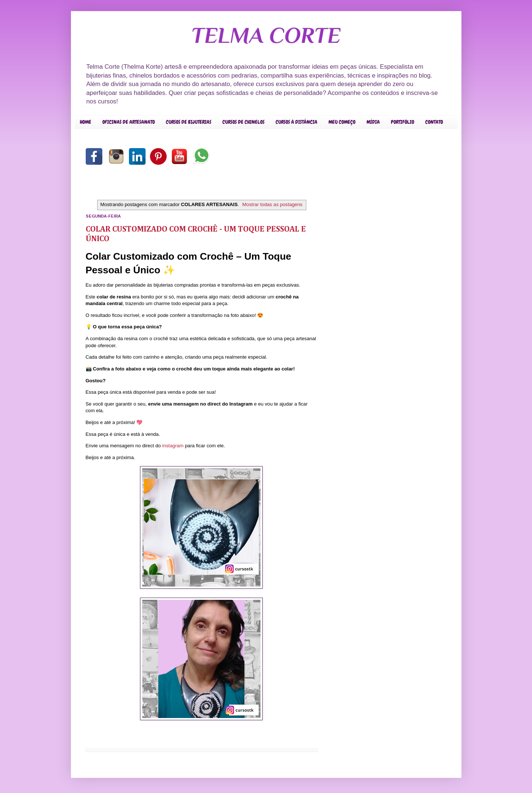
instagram (173, 446)
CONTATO (434, 122)
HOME (86, 122)
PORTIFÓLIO (403, 122)
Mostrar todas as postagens (272, 204)
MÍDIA (373, 122)
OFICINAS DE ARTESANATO (129, 122)
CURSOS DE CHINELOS (243, 122)
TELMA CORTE (266, 35)
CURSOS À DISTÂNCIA (296, 122)
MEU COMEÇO (342, 122)
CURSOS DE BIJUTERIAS (189, 122)
